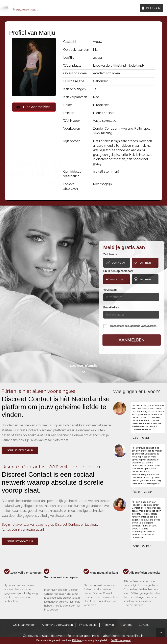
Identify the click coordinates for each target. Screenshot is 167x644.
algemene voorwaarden (142, 326)
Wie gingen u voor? (17, 289)
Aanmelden (131, 340)
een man (145, 263)
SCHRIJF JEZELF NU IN (20, 450)
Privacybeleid (88, 625)
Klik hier (77, 640)
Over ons (126, 625)
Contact (144, 625)
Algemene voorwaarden (57, 625)
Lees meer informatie (84, 366)
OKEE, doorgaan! (121, 640)
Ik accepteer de (133, 326)
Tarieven (108, 625)
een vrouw (119, 263)
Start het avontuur (20, 541)
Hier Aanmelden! (34, 107)
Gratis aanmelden (24, 625)
